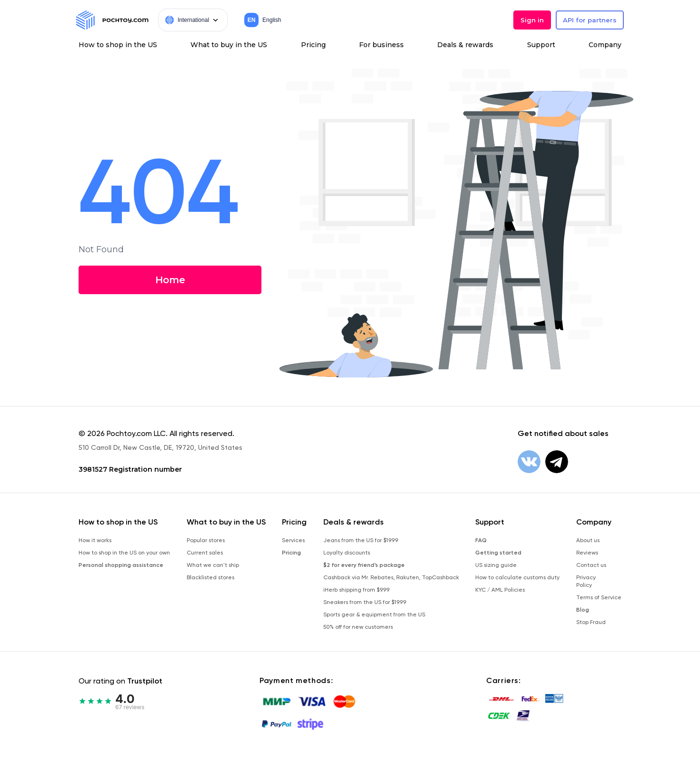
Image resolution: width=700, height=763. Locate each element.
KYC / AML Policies (500, 590)
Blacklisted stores (210, 577)
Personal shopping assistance (121, 565)
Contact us (591, 565)
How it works (95, 540)
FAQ (481, 540)
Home (169, 280)
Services (293, 540)
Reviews (587, 553)
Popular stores (206, 540)
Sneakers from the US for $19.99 (365, 602)
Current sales (205, 553)
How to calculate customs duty (517, 577)
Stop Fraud (591, 622)
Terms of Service (599, 597)
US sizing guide (496, 565)
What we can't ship (213, 565)
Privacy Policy (586, 581)
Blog (583, 610)
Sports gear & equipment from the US (374, 614)
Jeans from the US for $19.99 (361, 540)
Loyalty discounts (347, 553)
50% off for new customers (358, 627)
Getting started (498, 553)
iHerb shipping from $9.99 (356, 590)
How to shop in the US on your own (124, 553)
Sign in (532, 20)
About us (588, 540)
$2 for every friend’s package (364, 565)
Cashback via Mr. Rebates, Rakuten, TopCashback (391, 577)
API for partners (590, 20)
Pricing (291, 553)
